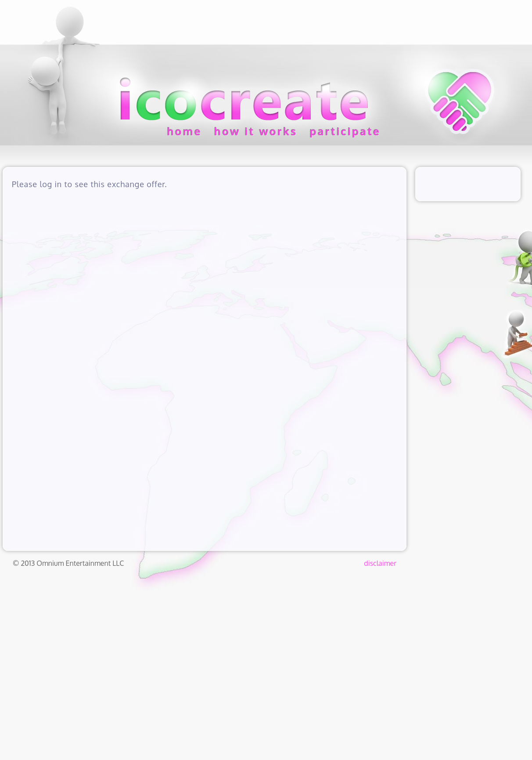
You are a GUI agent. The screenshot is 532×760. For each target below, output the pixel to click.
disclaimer (380, 563)
